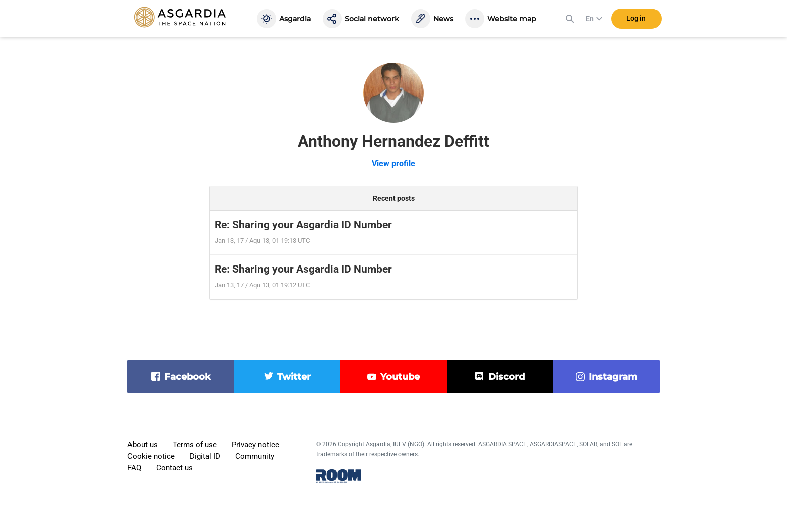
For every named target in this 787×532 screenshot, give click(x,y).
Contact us (174, 468)
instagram (613, 377)
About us (143, 445)
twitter (294, 377)
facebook (187, 377)
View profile (393, 163)
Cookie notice (151, 456)
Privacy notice (255, 445)
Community (255, 456)
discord (507, 377)
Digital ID (205, 456)
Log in (636, 20)
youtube (400, 377)
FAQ (134, 468)
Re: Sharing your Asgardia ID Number (303, 225)
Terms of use (195, 445)
